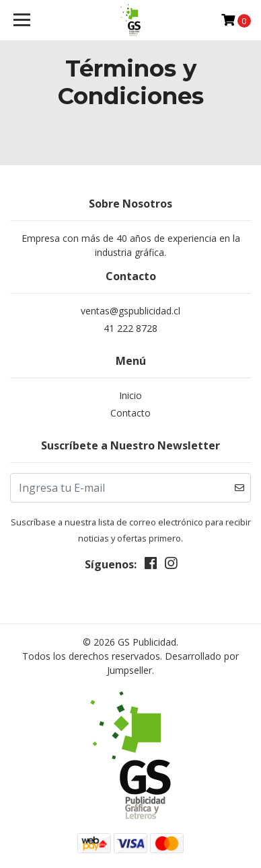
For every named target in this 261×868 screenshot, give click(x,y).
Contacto (130, 413)
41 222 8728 (130, 328)
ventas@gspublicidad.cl (130, 311)
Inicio (130, 395)
